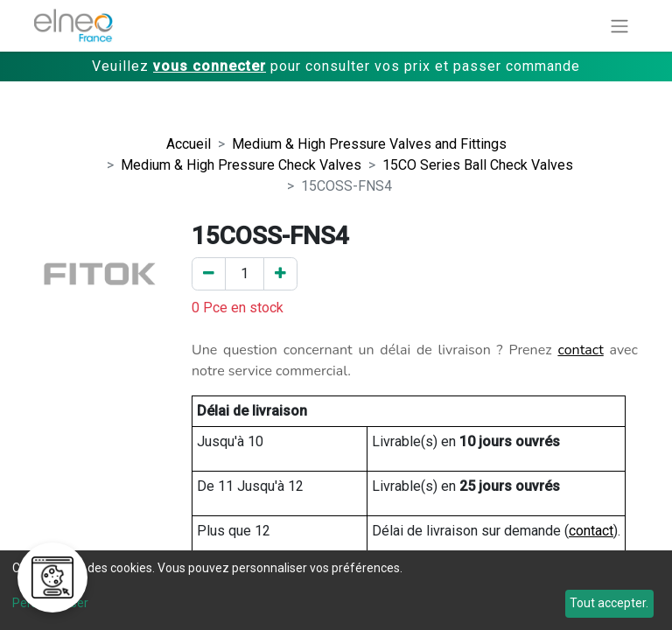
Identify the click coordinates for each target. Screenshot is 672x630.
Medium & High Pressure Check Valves (241, 165)
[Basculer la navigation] (619, 26)
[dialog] (336, 590)
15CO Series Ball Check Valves (478, 165)
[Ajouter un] (280, 274)
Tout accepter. (609, 603)
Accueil (189, 144)
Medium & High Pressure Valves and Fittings (369, 144)
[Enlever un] (209, 274)
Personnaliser (50, 603)
